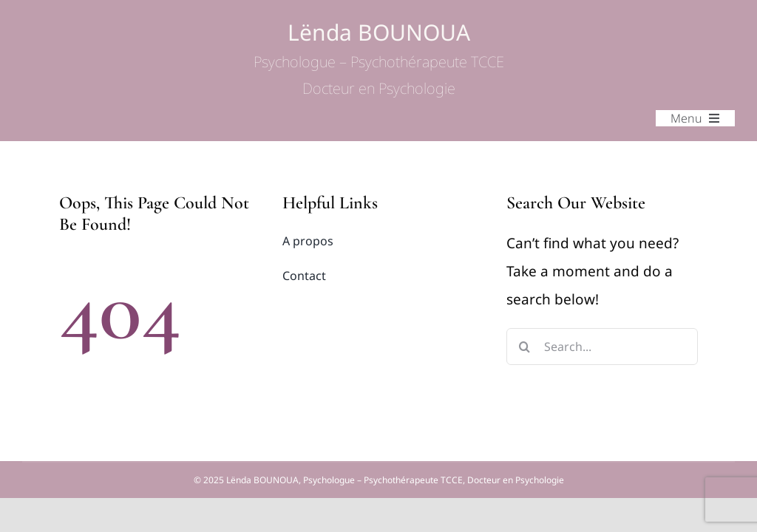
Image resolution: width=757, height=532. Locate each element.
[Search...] (602, 347)
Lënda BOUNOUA (379, 59)
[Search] (525, 347)
